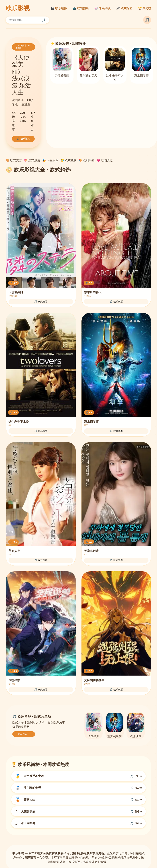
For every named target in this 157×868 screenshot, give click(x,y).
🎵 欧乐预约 (23, 139)
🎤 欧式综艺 (124, 8)
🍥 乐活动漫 (102, 8)
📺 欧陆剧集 (81, 8)
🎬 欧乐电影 (59, 8)
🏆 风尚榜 (145, 8)
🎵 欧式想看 (41, 302)
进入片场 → (24, 734)
